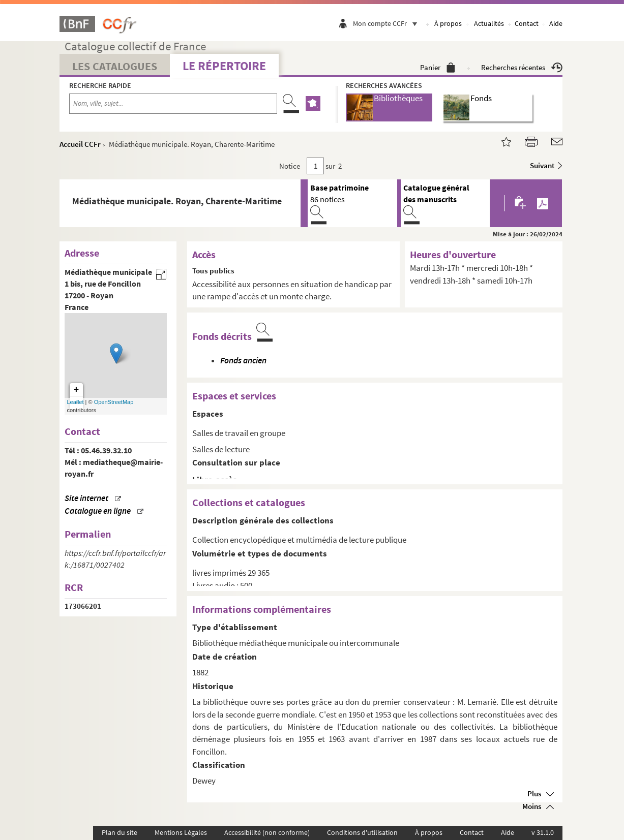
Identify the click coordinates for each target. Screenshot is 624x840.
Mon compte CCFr (388, 23)
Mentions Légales (181, 832)
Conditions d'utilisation (362, 832)
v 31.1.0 (543, 832)
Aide (556, 23)
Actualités (489, 23)
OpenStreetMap (114, 402)
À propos (448, 23)
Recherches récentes (522, 67)
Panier (438, 67)
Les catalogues (115, 66)
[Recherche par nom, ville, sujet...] (173, 104)
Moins (532, 806)
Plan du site (120, 832)
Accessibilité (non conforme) (267, 832)
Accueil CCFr (80, 144)
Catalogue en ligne (98, 511)
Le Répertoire (224, 66)
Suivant (542, 165)
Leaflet (76, 402)
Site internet (86, 498)
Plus (534, 794)
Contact (527, 23)
